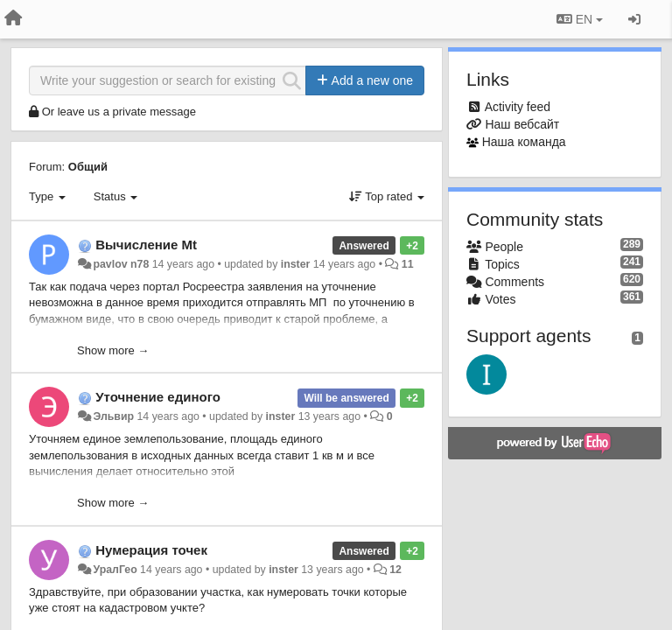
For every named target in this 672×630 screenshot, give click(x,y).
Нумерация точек (151, 550)
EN (580, 19)
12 (395, 570)
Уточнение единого (158, 397)
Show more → (113, 350)
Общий (88, 167)
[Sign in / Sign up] (634, 19)
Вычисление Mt (146, 245)
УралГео (115, 570)
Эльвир (113, 416)
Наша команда (524, 142)
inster (296, 264)
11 (408, 264)
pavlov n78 (121, 264)
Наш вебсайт (522, 124)
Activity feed (518, 107)
